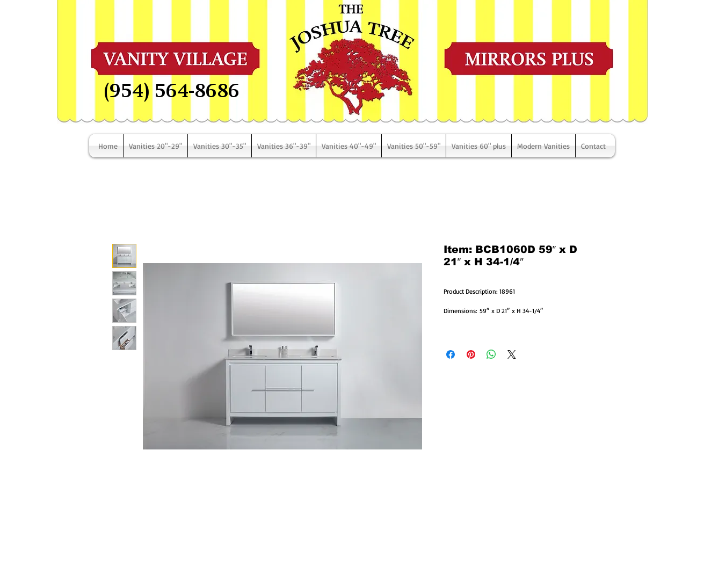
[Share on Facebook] (451, 354)
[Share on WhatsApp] (491, 354)
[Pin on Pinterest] (471, 354)
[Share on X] (512, 354)
